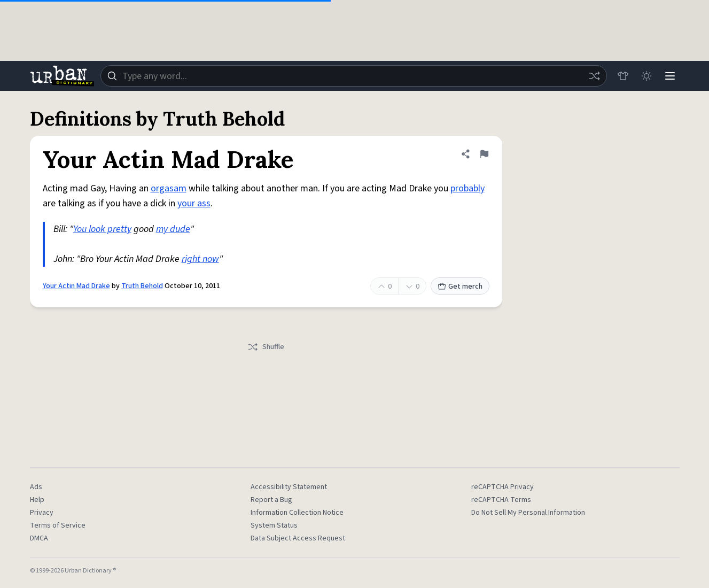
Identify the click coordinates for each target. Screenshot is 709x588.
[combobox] (354, 76)
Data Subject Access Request (298, 538)
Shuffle (266, 347)
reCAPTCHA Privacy (502, 487)
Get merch (460, 287)
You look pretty (102, 229)
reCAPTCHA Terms (501, 500)
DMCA (39, 538)
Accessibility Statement (289, 487)
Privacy (42, 513)
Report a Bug (271, 500)
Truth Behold (142, 286)
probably (468, 188)
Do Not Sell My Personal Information (528, 513)
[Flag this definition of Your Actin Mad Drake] (484, 154)
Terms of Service (58, 525)
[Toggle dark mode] (646, 76)
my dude (173, 229)
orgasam (169, 188)
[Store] (623, 76)
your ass (194, 203)
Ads (36, 487)
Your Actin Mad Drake (76, 286)
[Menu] (670, 76)
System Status (274, 525)
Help (37, 500)
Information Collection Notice (297, 513)
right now (200, 259)
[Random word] (594, 76)
